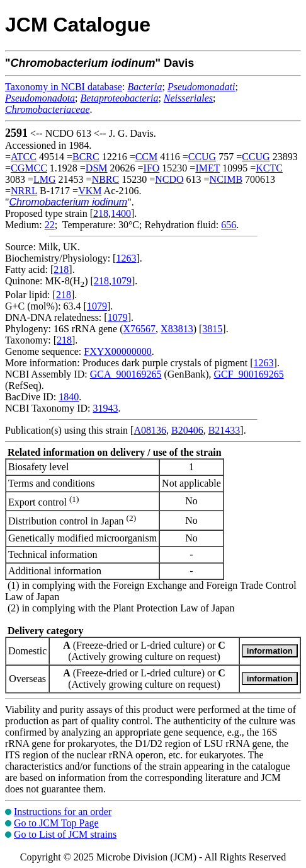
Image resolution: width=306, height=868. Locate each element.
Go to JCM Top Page (56, 823)
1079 (122, 281)
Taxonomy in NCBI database (64, 87)
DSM (97, 168)
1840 (69, 397)
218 (101, 213)
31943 (105, 408)
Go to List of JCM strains (65, 834)
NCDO (169, 179)
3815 (212, 329)
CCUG (202, 157)
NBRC (106, 179)
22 (50, 225)
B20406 (187, 430)
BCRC (86, 157)
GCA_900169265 (126, 374)
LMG (45, 179)
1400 (121, 213)
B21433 (224, 430)
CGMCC (29, 168)
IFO (152, 168)
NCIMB (226, 179)
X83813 (177, 329)
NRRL (24, 191)
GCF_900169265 (249, 374)
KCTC (269, 168)
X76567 (140, 329)
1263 (126, 258)
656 (229, 225)
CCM (147, 157)
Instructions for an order (63, 812)
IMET (207, 168)
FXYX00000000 (118, 351)
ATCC (24, 157)
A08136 (150, 430)
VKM (90, 191)
